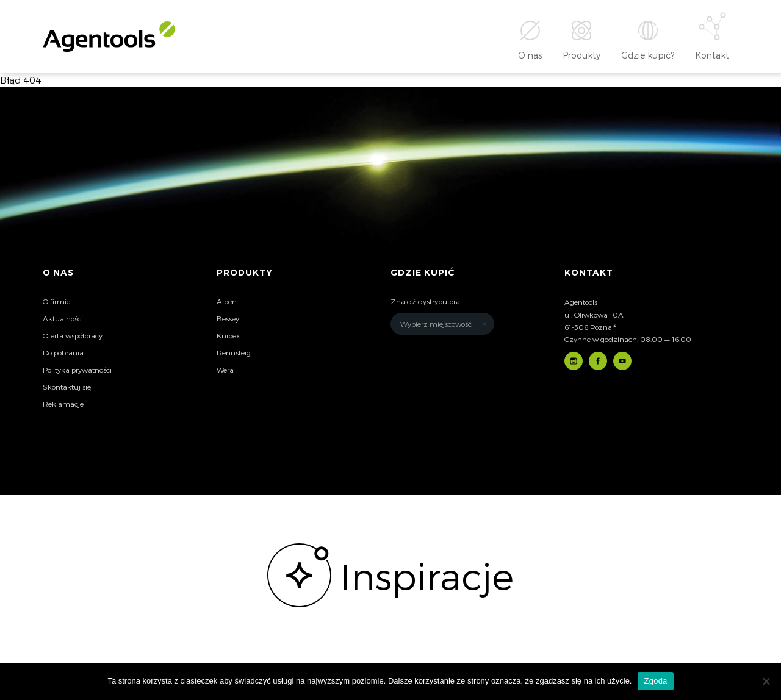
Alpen (227, 301)
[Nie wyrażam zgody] (766, 681)
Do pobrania (63, 352)
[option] (390, 575)
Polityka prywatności (77, 370)
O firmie (56, 301)
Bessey (228, 318)
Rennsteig (234, 352)
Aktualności (63, 318)
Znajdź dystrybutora (425, 301)
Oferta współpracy (73, 335)
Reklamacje (63, 404)
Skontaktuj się (67, 387)
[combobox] (442, 324)
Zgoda (655, 681)
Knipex (228, 335)
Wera (225, 370)
